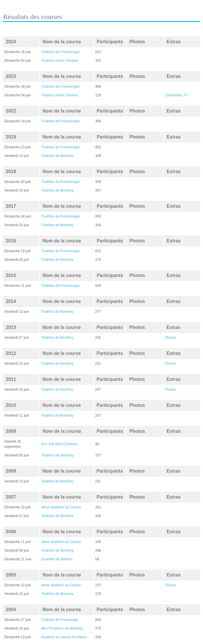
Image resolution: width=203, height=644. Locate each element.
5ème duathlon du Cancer (61, 542)
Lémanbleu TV (177, 95)
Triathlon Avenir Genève (60, 61)
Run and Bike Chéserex (59, 444)
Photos (170, 338)
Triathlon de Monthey (57, 156)
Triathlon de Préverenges (60, 52)
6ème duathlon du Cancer (61, 507)
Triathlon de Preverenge (60, 620)
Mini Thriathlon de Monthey (62, 628)
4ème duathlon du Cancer (61, 585)
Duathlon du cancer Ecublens (64, 637)
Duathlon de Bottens (57, 559)
